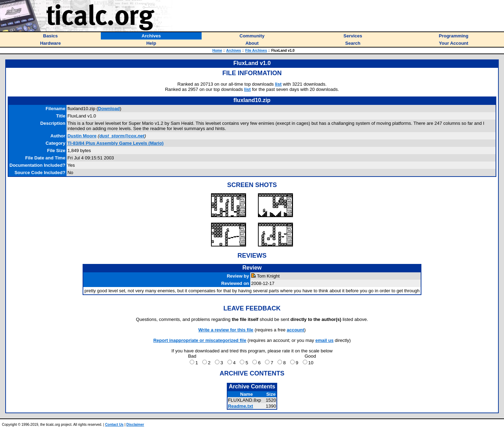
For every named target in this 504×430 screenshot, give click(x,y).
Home (217, 51)
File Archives (256, 51)
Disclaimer (135, 425)
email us (324, 340)
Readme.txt (240, 406)
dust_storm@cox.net (122, 136)
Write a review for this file (226, 330)
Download (109, 109)
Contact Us (114, 425)
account (295, 330)
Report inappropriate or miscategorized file (200, 340)
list (278, 84)
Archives (233, 51)
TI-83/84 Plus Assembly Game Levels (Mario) (116, 143)
